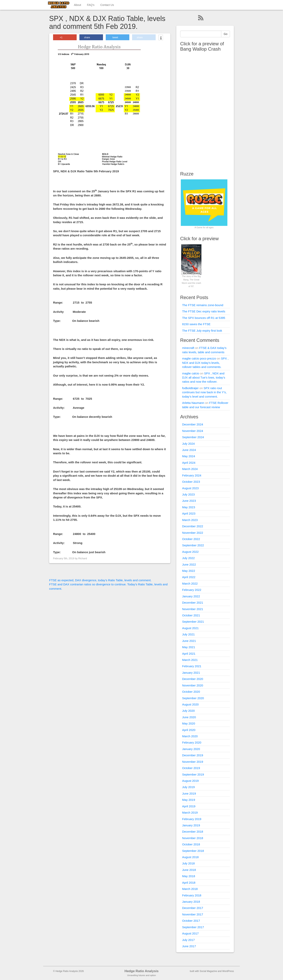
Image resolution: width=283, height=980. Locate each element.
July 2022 (188, 558)
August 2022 (190, 552)
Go (226, 34)
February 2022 (192, 590)
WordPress (228, 971)
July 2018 (188, 863)
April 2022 (189, 577)
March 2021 (190, 660)
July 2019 (188, 787)
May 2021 (189, 647)
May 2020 (189, 723)
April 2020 (189, 730)
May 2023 (189, 507)
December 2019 (193, 755)
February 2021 (192, 666)
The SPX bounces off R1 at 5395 (204, 318)
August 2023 (190, 488)
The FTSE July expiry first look (202, 331)
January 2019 (191, 825)
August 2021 (190, 628)
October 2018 (191, 844)
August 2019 (190, 781)
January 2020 (191, 749)
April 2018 (189, 883)
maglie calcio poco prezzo (199, 358)
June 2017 (189, 946)
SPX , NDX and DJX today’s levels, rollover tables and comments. (205, 363)
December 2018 (193, 832)
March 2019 (190, 813)
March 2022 (190, 584)
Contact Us (107, 5)
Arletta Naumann (193, 403)
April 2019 (189, 806)
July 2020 (188, 711)
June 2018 (189, 870)
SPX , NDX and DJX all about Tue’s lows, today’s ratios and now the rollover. (204, 378)
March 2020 (190, 736)
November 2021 (193, 609)
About (78, 5)
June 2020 (189, 717)
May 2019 (189, 800)
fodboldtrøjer (190, 388)
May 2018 (189, 876)
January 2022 (191, 596)
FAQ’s (91, 5)
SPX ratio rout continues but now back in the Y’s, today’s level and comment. (204, 392)
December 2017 (193, 908)
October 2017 (191, 921)
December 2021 (193, 603)
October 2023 (191, 482)
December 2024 (193, 424)
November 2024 (193, 431)
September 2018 (193, 851)
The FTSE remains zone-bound (203, 305)
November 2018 (193, 838)
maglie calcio (191, 373)
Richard (83, 558)
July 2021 (188, 634)
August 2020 (190, 704)
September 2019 (193, 774)
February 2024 (192, 475)
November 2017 (193, 914)
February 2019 (192, 819)
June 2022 (189, 564)
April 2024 (189, 463)
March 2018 (190, 889)
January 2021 (191, 673)
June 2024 (189, 450)
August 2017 (190, 933)
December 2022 (193, 526)
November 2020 (193, 685)
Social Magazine (208, 971)
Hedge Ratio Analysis (141, 971)
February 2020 (192, 742)
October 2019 (191, 768)
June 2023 (189, 501)
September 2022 (193, 545)
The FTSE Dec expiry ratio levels (204, 311)
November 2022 (193, 533)
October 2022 (191, 539)
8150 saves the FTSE (196, 324)
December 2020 (193, 679)
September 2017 (193, 927)
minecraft (188, 348)
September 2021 (193, 622)
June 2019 (189, 793)
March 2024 (190, 469)
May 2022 (189, 571)
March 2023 (190, 520)
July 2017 (188, 940)
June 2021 (189, 641)
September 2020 (193, 698)
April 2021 (189, 654)
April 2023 (189, 513)
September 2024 (193, 437)
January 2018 (191, 902)
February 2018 (192, 895)
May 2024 (189, 456)
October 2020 (191, 692)
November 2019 (193, 762)
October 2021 (191, 615)
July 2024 (188, 444)
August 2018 (190, 857)
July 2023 (188, 494)
